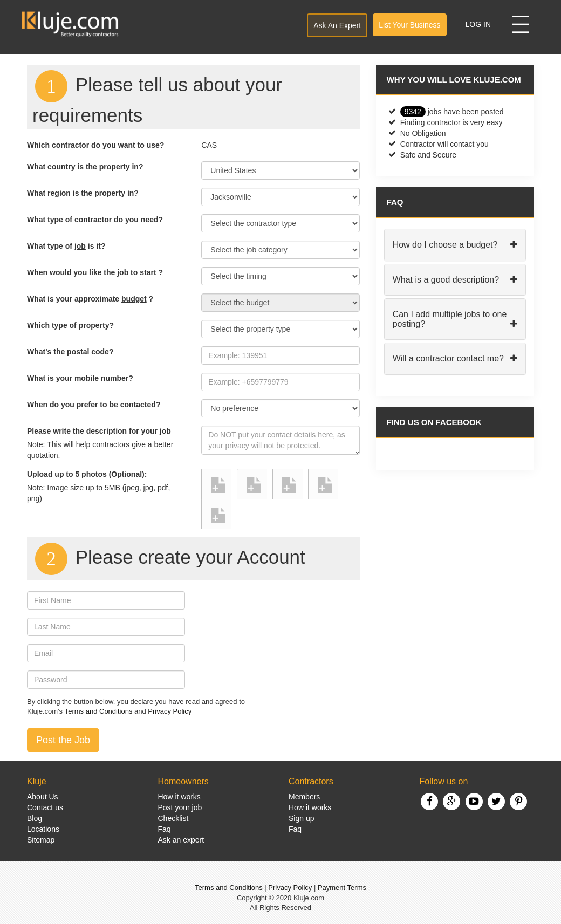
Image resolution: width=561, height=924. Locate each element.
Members (304, 797)
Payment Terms (342, 888)
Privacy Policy (170, 711)
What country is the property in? (85, 167)
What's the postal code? (70, 352)
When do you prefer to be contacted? (94, 405)
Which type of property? (70, 325)
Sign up (301, 818)
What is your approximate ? (90, 299)
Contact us (45, 807)
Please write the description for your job (99, 431)
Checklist (173, 818)
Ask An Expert (337, 25)
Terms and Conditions (99, 711)
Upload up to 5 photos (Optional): (87, 474)
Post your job (180, 807)
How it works (179, 797)
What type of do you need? (95, 220)
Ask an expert (181, 840)
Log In (478, 24)
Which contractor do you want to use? (95, 145)
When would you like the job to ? (95, 272)
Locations (43, 829)
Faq (165, 829)
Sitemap (41, 840)
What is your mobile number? (80, 378)
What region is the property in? (83, 193)
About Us (43, 797)
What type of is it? (66, 246)
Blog (35, 818)
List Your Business (409, 25)
